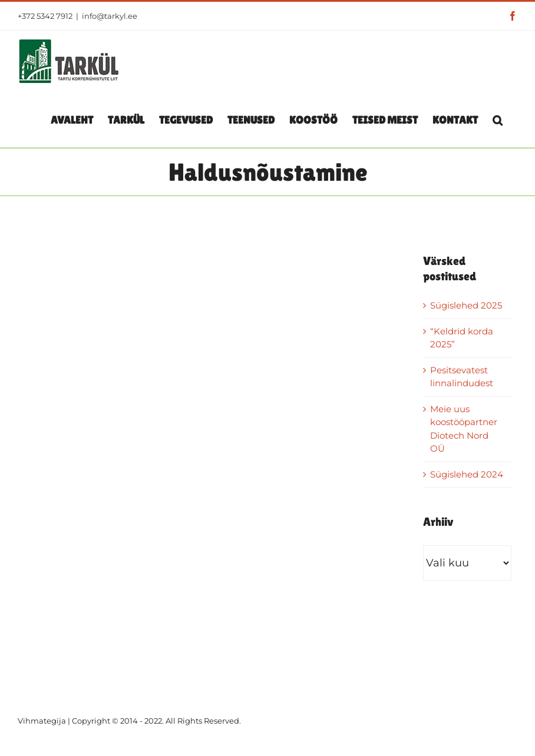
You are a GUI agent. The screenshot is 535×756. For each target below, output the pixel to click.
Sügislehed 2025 (466, 305)
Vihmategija (42, 721)
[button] (498, 120)
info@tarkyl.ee (110, 16)
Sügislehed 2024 (467, 474)
